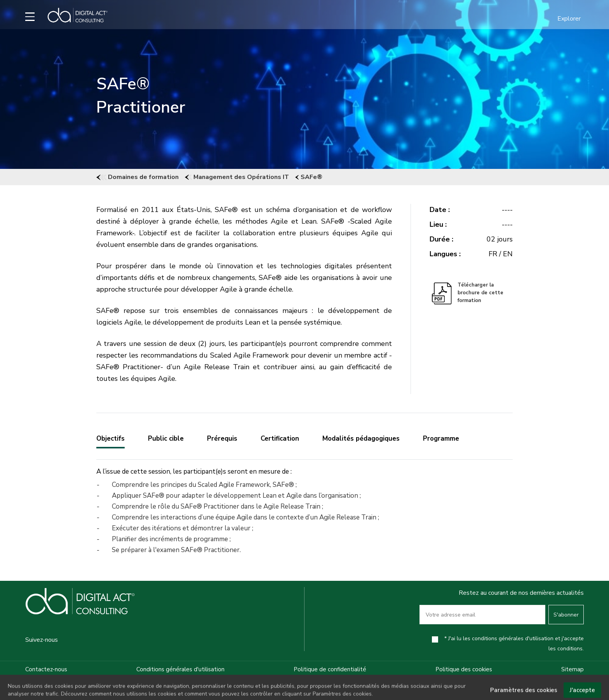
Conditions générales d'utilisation (180, 669)
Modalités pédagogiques (361, 439)
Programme (441, 439)
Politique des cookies (464, 669)
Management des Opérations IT (237, 177)
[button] (564, 19)
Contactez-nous (46, 669)
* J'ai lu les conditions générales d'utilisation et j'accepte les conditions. (514, 644)
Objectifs (110, 439)
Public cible (166, 439)
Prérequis (222, 439)
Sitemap (572, 669)
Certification (280, 439)
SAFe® (309, 177)
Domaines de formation (137, 177)
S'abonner (566, 615)
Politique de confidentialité (330, 669)
